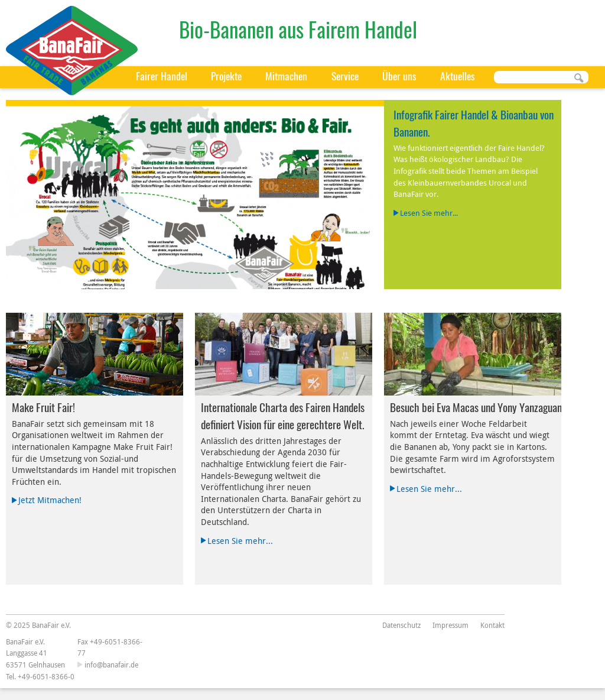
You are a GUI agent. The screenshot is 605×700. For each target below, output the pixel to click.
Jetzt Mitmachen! (50, 500)
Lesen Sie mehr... (429, 213)
